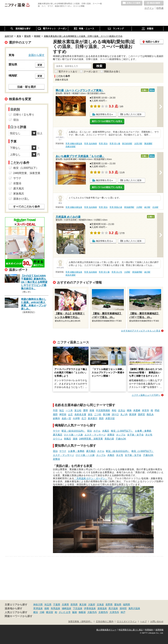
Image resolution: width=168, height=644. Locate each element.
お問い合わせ (157, 622)
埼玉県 (48, 604)
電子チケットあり (68, 72)
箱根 (47, 608)
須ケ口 (115, 414)
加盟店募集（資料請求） (80, 622)
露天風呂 (58, 435)
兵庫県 (65, 604)
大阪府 (92, 604)
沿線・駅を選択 (27, 87)
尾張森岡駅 (129, 207)
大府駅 (139, 207)
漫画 (75, 439)
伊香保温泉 (90, 608)
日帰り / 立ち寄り (24, 115)
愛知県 (118, 604)
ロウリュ (58, 439)
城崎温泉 (67, 608)
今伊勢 (76, 418)
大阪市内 (92, 612)
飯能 (75, 612)
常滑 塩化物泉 (90, 144)
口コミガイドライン (127, 622)
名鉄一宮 (66, 418)
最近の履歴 (154, 3)
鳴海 (129, 410)
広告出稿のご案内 (105, 622)
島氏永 (150, 414)
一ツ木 (69, 410)
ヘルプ (143, 622)
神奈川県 (38, 604)
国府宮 (141, 414)
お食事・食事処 (143, 431)
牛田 (55, 410)
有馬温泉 (55, 608)
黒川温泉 (113, 608)
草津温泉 (38, 608)
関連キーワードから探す (19, 616)
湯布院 (123, 608)
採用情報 (159, 630)
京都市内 (103, 612)
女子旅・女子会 (135, 435)
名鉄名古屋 (80, 414)
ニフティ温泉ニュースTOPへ (146, 395)
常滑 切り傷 (115, 144)
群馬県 (74, 604)
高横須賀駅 (71, 147)
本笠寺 (145, 410)
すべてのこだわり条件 (27, 207)
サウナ (56, 431)
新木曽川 (93, 418)
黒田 (101, 418)
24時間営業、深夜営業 (91, 439)
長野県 (109, 604)
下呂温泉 (78, 608)
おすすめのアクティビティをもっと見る (141, 331)
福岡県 (127, 604)
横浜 (36, 612)
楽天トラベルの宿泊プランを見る (107, 121)
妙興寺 (56, 418)
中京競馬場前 (103, 410)
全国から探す (36, 55)
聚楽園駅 (148, 144)
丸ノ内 (124, 414)
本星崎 (137, 410)
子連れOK (121, 439)
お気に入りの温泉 (132, 3)
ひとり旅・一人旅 (73, 435)
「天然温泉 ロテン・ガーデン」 (91, 478)
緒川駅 (147, 207)
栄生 (90, 414)
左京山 (122, 410)
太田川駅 (138, 144)
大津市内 (114, 612)
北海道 (100, 604)
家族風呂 (19, 194)
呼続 (157, 410)
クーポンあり (91, 72)
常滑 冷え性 (117, 272)
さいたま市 (65, 612)
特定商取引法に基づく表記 (131, 630)
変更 (40, 65)
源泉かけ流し (21, 199)
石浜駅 (155, 207)
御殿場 (82, 612)
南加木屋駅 (71, 275)
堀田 (55, 414)
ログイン (149, 8)
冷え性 (149, 435)
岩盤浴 (111, 435)
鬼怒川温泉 (134, 608)
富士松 (78, 410)
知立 (62, 410)
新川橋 (107, 414)
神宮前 (63, 414)
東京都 (83, 604)
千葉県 (57, 604)
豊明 (86, 410)
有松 (114, 410)
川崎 (42, 612)
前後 (92, 410)
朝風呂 (68, 439)
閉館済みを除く (112, 72)
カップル (121, 435)
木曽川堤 (110, 418)
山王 (70, 414)
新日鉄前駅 (127, 144)
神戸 (123, 612)
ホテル (97, 431)
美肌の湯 (109, 439)
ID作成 (160, 8)
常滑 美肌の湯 (116, 207)
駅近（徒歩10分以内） (74, 431)
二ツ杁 (98, 414)
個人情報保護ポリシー (106, 630)
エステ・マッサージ (95, 435)
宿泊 (89, 431)
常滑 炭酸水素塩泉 (74, 144)
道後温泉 (102, 608)
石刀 (84, 418)
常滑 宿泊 (103, 144)
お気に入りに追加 (133, 114)
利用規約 (149, 630)
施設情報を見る (104, 114)
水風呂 (106, 431)
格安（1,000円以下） (122, 431)
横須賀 (50, 612)
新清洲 (133, 414)
